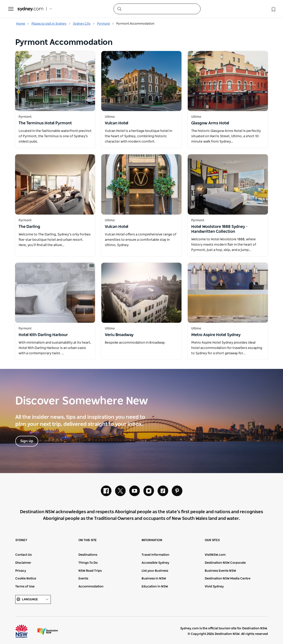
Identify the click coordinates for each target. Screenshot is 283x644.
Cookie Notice (26, 579)
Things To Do (88, 563)
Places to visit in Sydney (51, 24)
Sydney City (84, 24)
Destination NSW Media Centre (228, 579)
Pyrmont (105, 24)
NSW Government (25, 631)
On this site (88, 540)
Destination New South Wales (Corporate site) (48, 631)
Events (83, 579)
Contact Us (23, 555)
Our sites (212, 540)
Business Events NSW (220, 571)
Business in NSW (154, 579)
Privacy (21, 571)
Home (23, 24)
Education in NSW (155, 587)
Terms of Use (25, 587)
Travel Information (155, 555)
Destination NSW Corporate (225, 563)
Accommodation (91, 587)
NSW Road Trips (90, 571)
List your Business (155, 571)
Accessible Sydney (155, 563)
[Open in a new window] (55, 81)
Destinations (88, 555)
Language (33, 600)
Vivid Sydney (214, 587)
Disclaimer (23, 563)
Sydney (21, 540)
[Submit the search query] (119, 9)
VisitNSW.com (215, 555)
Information (152, 540)
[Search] (157, 9)
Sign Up (27, 441)
